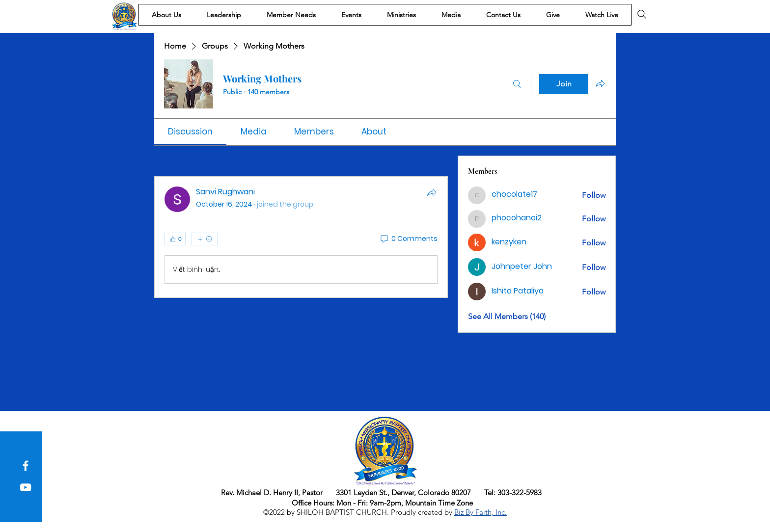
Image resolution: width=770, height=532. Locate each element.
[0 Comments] (408, 239)
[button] (166, 15)
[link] (190, 132)
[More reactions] (205, 239)
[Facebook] (26, 466)
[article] (301, 237)
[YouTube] (26, 487)
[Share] (432, 192)
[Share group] (600, 83)
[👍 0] (175, 239)
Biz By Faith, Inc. (481, 512)
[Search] (642, 14)
